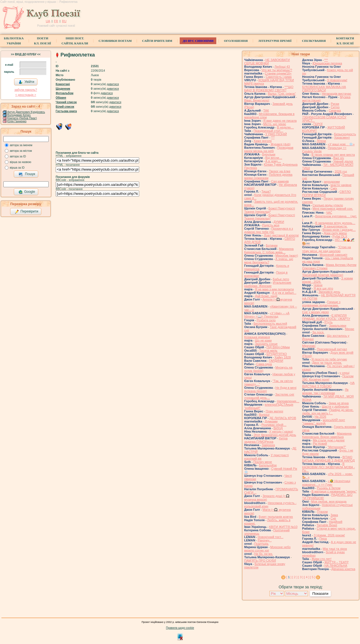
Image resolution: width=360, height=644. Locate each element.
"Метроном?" (337, 447)
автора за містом (21, 151)
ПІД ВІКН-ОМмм (278, 347)
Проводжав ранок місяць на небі (269, 149)
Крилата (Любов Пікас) (22, 118)
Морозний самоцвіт (334, 255)
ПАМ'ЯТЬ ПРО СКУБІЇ (260, 561)
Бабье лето (281, 279)
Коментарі (63, 84)
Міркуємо (309, 346)
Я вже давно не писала (280, 121)
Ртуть (329, 322)
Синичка (335, 110)
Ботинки (272, 245)
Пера (323, 539)
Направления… (288, 401)
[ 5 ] (312, 577)
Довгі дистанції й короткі (281, 235)
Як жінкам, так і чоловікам (325, 391)
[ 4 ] (307, 577)
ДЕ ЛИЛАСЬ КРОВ (283, 418)
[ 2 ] (295, 577)
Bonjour (264, 415)
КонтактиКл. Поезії (345, 41)
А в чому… (273, 161)
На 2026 (320, 417)
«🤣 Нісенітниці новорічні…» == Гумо (326, 483)
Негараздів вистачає (336, 94)
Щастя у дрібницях (335, 406)
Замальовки (338, 326)
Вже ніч (339, 158)
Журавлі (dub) (281, 144)
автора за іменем (21, 145)
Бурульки (269, 154)
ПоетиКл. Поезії (43, 41)
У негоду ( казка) (281, 431)
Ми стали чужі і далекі (329, 440)
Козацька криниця (257, 337)
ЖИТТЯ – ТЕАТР (337, 562)
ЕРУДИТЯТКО (277, 354)
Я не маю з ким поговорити (274, 289)
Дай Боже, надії (266, 296)
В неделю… (285, 127)
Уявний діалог (343, 161)
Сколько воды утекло (328, 205)
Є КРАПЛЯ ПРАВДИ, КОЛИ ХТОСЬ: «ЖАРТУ (326, 317)
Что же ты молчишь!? (277, 70)
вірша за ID (17, 168)
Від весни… (274, 158)
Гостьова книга (66, 111)
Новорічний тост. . (270, 537)
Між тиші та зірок (335, 549)
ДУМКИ (279, 222)
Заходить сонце (266, 344)
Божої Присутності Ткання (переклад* (269, 210)
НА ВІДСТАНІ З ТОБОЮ (328, 385)
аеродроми (332, 182)
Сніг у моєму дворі (315, 312)
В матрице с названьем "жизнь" (334, 491)
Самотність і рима (279, 77)
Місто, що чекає (275, 124)
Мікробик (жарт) (287, 256)
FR (56, 21)
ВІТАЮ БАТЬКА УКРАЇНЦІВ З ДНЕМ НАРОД (328, 459)
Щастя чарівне (341, 185)
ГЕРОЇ (318, 124)
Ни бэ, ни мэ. (264, 554)
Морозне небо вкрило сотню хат (267, 549)
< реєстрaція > (26, 95)
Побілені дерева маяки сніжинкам (268, 176)
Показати (320, 594)
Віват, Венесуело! (257, 100)
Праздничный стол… (268, 131)
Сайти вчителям (157, 41)
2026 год (341, 171)
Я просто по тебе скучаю (329, 359)
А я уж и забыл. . (284, 293)
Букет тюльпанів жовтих (276, 517)
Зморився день (329, 292)
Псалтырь (261, 544)
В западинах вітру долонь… (335, 223)
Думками (271, 421)
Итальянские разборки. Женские (268, 284)
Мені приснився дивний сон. (333, 209)
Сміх (334, 188)
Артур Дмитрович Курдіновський (28, 112)
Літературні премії (275, 41)
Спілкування (314, 41)
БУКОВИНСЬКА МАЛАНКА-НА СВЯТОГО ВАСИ (324, 89)
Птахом (322, 512)
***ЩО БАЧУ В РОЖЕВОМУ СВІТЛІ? (269, 89)
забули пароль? (26, 90)
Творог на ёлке (280, 171)
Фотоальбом (65, 93)
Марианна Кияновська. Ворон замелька (327, 435)
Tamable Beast (327, 525)
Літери (321, 141)
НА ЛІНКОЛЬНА (336, 566)
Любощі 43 (282, 67)
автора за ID (18, 156)
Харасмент (342, 137)
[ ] (289, 577)
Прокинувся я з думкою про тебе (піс (268, 230)
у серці (344, 373)
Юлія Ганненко (17, 121)
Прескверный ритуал (332, 349)
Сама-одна (264, 364)
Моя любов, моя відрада (329, 501)
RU (64, 21)
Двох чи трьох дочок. (327, 363)
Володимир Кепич (19, 115)
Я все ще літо (323, 288)
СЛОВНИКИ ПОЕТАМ (115, 41)
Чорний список (66, 102)
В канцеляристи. (336, 226)
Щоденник (63, 89)
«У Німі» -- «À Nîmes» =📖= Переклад (267, 315)
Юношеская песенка (327, 63)
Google (27, 192)
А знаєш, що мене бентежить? (269, 261)
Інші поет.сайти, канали (75, 41)
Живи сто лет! (321, 559)
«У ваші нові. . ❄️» (341, 144)
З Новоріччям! (337, 80)
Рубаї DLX (340, 236)
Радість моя (271, 225)
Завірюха (268, 445)
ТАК (266, 110)
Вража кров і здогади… (339, 230)
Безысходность (345, 134)
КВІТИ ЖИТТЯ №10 (283, 527)
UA (48, 21)
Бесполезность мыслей (270, 324)
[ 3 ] (301, 577)
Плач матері (274, 411)
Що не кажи (263, 340)
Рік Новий (320, 444)
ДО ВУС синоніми (198, 41)
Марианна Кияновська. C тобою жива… (269, 250)
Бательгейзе (268, 465)
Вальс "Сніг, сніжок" (282, 94)
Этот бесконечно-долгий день (275, 435)
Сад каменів (280, 181)
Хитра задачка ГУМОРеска (266, 440)
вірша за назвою (21, 162)
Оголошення (236, 41)
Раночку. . (265, 540)
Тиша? (266, 191)
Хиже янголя (263, 141)
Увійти (26, 82)
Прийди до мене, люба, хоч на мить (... (328, 412)
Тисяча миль (268, 351)
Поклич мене (263, 462)
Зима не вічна (339, 403)
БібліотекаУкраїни (14, 41)
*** (273, 137)
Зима (334, 515)
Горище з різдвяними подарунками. (321, 304)
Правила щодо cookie (180, 628)
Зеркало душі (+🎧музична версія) (267, 498)
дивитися (113, 84)
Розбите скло (266, 320)
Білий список (65, 107)
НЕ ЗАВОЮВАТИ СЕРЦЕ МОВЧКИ (267, 62)
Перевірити (26, 212)
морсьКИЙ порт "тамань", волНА (324, 422)
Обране (61, 98)
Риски (335, 104)
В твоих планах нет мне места (333, 155)
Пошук (27, 174)
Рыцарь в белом (329, 488)
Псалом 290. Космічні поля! (328, 378)
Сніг (333, 518)
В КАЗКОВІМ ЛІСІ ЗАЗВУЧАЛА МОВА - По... (328, 467)
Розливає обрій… (274, 425)
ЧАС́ (329, 213)
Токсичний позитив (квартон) (323, 275)
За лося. (318, 332)
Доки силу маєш (335, 233)
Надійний (336, 522)
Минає (349, 329)
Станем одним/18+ (278, 73)
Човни (318, 285)
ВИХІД (278, 428)
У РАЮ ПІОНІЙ (276, 134)
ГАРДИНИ (276, 361)
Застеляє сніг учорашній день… (269, 396)
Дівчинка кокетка (343, 569)
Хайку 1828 (283, 357)
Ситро (335, 107)
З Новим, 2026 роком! (329, 535)
